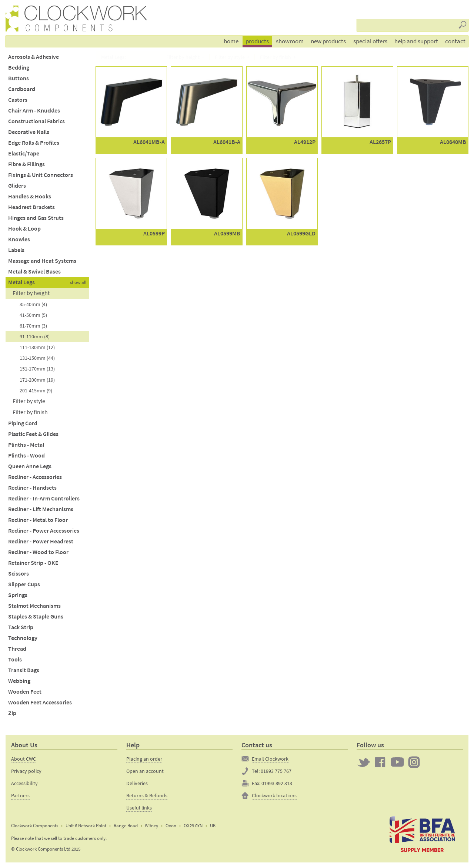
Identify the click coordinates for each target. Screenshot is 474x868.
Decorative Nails (29, 132)
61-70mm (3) (33, 326)
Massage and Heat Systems (42, 261)
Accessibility (24, 783)
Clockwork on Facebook (380, 762)
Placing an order (144, 759)
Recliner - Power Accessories (44, 531)
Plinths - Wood (26, 455)
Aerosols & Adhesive (34, 57)
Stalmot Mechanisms (34, 606)
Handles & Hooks (30, 196)
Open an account (145, 771)
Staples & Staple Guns (36, 616)
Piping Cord (23, 423)
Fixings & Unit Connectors (41, 175)
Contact (455, 41)
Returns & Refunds (147, 795)
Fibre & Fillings (26, 164)
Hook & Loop (24, 229)
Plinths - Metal (26, 445)
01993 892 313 (277, 783)
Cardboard (22, 89)
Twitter (364, 762)
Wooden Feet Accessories (40, 702)
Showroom (290, 41)
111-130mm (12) (37, 347)
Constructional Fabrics (36, 121)
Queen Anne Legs (30, 466)
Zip (12, 713)
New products (328, 41)
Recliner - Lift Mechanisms (41, 509)
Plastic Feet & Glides (33, 434)
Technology (23, 638)
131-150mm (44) (37, 358)
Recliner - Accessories (35, 477)
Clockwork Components (35, 826)
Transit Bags (24, 670)
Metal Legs (21, 282)
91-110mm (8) (35, 336)
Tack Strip (21, 627)
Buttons (19, 78)
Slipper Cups (24, 584)
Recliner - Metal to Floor (38, 520)
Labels (16, 250)
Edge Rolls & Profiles (34, 143)
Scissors (19, 574)
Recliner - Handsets (32, 488)
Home (231, 41)
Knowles (19, 239)
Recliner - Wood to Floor (38, 552)
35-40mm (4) (33, 304)
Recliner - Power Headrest (41, 541)
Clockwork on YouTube (397, 762)
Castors (18, 100)
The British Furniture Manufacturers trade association (422, 834)
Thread (17, 649)
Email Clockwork (270, 759)
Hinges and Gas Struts (36, 218)
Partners (20, 795)
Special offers (370, 41)
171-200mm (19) (37, 380)
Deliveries (137, 783)
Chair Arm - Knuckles (34, 110)
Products (257, 41)
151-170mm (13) (37, 369)
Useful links (139, 808)
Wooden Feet (25, 692)
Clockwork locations (274, 795)
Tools (15, 659)
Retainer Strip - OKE (33, 563)
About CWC (24, 759)
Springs (18, 595)
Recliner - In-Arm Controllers (44, 498)
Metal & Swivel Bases (34, 272)
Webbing (19, 681)
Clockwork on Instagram (414, 762)
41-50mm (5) (33, 315)
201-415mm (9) (36, 391)
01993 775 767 (276, 771)
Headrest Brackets (31, 207)
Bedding (19, 68)
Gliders (17, 186)
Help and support (416, 41)
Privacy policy (26, 771)
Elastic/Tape (24, 153)
